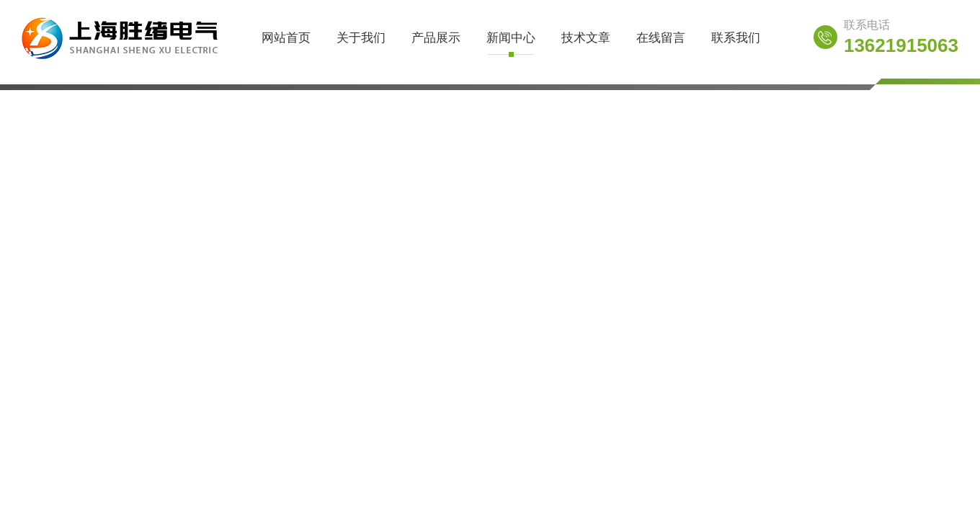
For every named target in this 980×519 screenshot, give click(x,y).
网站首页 (286, 38)
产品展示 (436, 38)
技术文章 (586, 38)
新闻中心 (511, 38)
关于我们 (361, 38)
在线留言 (661, 38)
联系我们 (736, 38)
